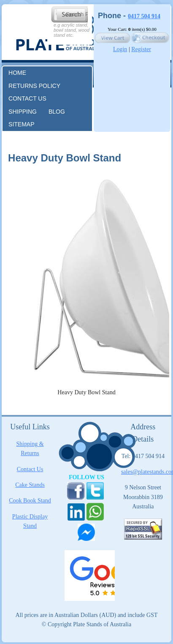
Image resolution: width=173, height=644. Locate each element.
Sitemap (21, 124)
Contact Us (30, 469)
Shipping (23, 112)
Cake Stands (30, 485)
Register (141, 49)
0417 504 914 (144, 16)
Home (17, 73)
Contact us (27, 98)
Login (120, 49)
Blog (57, 112)
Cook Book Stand (30, 501)
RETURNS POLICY (34, 86)
